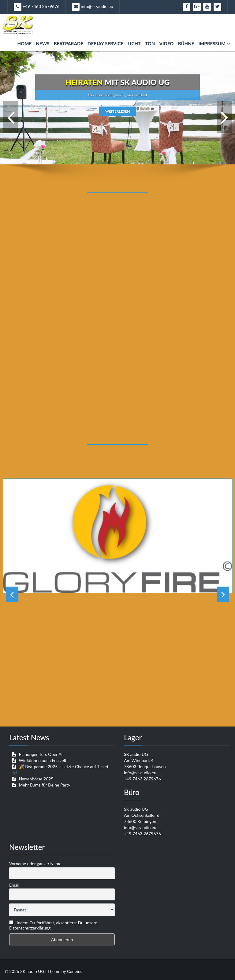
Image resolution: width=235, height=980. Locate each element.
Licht (134, 43)
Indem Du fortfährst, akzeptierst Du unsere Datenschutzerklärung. (53, 925)
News (43, 43)
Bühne (186, 43)
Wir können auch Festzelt (43, 760)
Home (25, 43)
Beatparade (68, 43)
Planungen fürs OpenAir (41, 754)
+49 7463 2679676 (37, 7)
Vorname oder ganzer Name (35, 864)
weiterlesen (117, 111)
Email (14, 885)
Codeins (75, 971)
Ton (150, 43)
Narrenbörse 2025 (36, 779)
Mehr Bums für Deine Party (45, 785)
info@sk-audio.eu (92, 7)
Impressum (214, 43)
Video (166, 43)
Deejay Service (105, 43)
